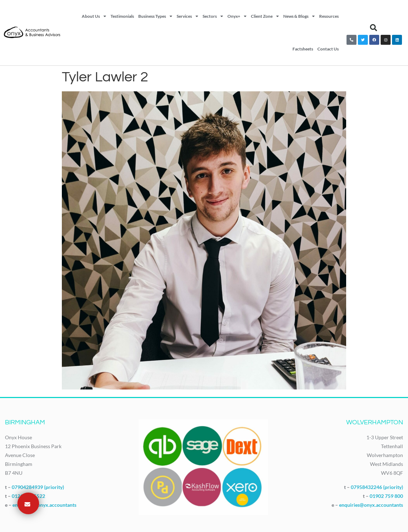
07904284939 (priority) (38, 487)
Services (187, 16)
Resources (329, 16)
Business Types (155, 16)
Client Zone (265, 16)
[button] (374, 28)
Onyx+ (237, 16)
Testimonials (122, 16)
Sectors (213, 16)
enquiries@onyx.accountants (44, 505)
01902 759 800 (386, 496)
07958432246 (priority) (377, 487)
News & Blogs (299, 16)
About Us (94, 16)
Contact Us (328, 49)
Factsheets (303, 49)
